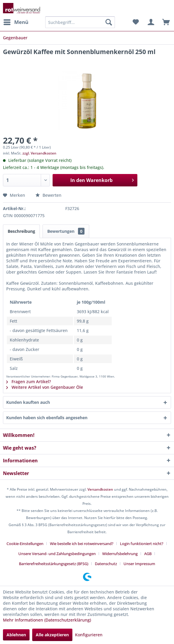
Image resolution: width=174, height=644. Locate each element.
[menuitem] (16, 22)
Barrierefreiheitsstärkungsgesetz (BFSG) (54, 564)
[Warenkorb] (165, 22)
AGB (148, 554)
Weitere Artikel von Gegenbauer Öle (45, 387)
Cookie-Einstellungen (25, 544)
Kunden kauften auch (28, 402)
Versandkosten (100, 489)
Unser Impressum (139, 564)
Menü (16, 21)
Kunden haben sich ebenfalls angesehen (47, 418)
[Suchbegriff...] (80, 22)
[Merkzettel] (136, 22)
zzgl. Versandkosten (39, 153)
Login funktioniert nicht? (142, 544)
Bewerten (48, 195)
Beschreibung (21, 231)
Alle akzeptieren (52, 635)
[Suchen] (109, 22)
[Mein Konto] (150, 22)
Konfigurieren (89, 635)
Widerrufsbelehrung (120, 554)
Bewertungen (66, 231)
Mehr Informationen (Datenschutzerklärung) (47, 620)
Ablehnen (16, 635)
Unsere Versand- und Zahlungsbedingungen (57, 554)
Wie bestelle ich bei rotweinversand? (82, 544)
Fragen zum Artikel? (29, 382)
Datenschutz (106, 564)
